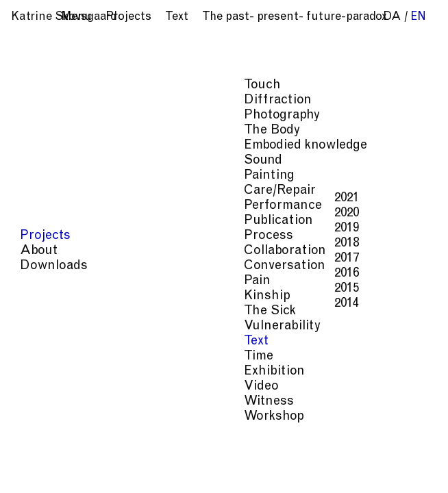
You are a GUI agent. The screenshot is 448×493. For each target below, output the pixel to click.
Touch (392, 379)
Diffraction (277, 393)
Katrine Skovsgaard (64, 17)
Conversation (282, 420)
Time (363, 434)
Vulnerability (281, 434)
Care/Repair (277, 406)
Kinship (374, 420)
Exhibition (273, 447)
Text (333, 434)
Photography (346, 393)
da (392, 17)
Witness (329, 447)
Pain (336, 420)
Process (335, 406)
